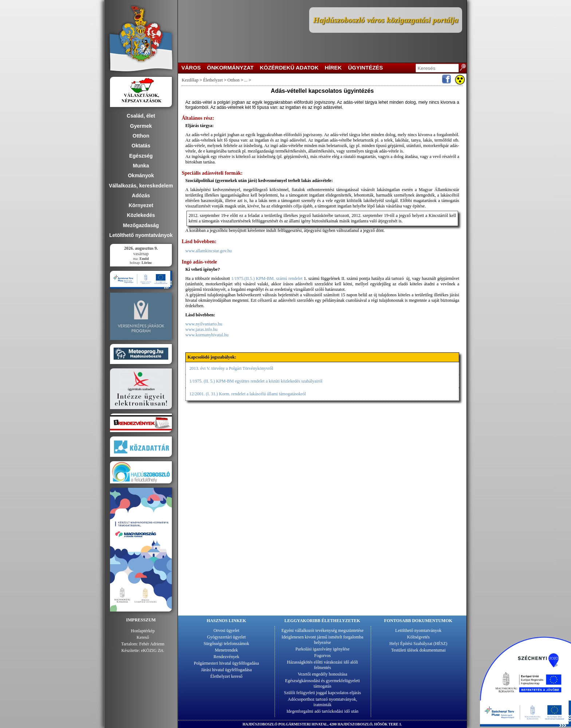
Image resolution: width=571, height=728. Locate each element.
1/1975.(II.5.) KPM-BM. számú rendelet (267, 278)
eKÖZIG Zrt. (153, 650)
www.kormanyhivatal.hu (207, 335)
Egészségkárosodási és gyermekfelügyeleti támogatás (322, 683)
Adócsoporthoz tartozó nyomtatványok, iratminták (322, 702)
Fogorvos (322, 656)
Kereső (143, 637)
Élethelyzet (213, 80)
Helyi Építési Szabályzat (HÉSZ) (418, 644)
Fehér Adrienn (152, 644)
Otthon (234, 80)
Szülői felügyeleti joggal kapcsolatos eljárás (322, 693)
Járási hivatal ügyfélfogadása (226, 670)
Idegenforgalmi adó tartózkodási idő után (323, 711)
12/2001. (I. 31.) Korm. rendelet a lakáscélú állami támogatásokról (248, 394)
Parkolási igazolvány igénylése (322, 649)
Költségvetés (418, 637)
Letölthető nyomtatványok (418, 630)
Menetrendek (226, 650)
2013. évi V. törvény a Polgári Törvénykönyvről (231, 368)
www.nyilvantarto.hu (204, 324)
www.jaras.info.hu (201, 329)
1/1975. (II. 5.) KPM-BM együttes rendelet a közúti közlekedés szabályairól (256, 381)
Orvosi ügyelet (226, 630)
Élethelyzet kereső (227, 676)
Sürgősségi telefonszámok (226, 644)
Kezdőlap (190, 80)
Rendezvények (226, 657)
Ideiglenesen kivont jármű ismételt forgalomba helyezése (322, 640)
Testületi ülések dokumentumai (418, 650)
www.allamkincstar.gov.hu (208, 251)
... (246, 80)
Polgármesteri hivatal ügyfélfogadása (226, 663)
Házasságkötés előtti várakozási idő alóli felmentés (322, 665)
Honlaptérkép (143, 631)
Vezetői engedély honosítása (323, 674)
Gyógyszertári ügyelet (227, 637)
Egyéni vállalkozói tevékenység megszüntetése (323, 630)
